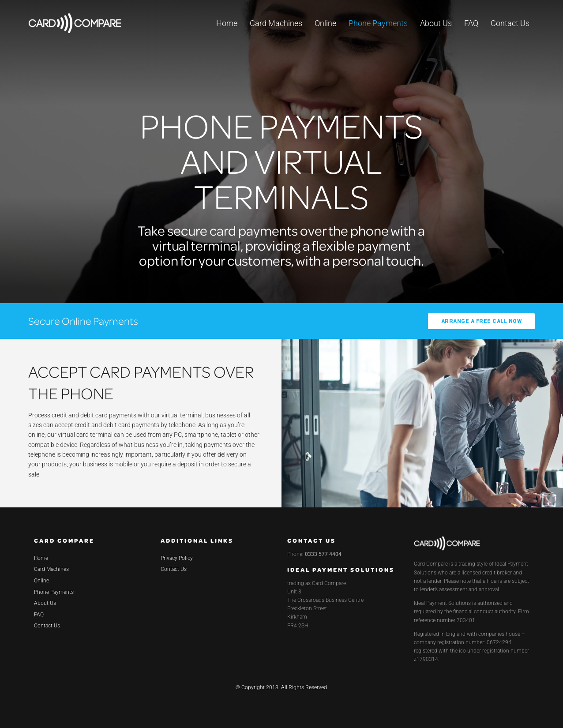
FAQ (471, 23)
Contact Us (510, 23)
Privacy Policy (177, 558)
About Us (436, 23)
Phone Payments (378, 23)
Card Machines (276, 23)
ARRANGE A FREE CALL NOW (482, 321)
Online (325, 23)
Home (227, 23)
